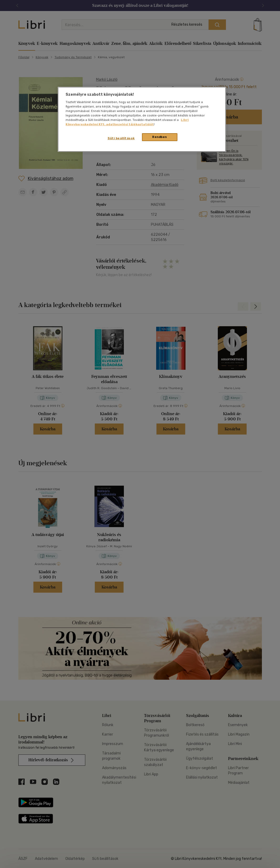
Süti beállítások (121, 138)
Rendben (160, 137)
